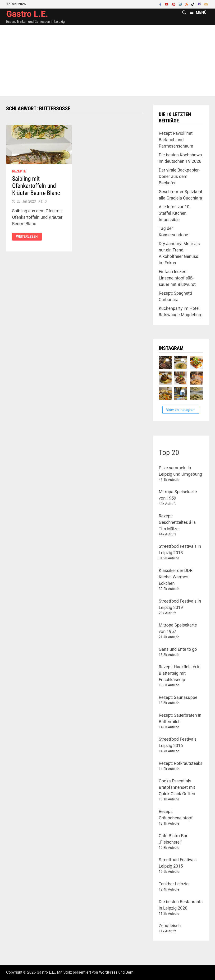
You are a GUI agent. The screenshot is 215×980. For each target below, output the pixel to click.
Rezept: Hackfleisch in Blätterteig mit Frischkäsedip (180, 673)
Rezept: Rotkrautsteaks (181, 763)
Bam (130, 972)
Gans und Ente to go (178, 649)
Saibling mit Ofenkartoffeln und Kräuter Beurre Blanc (36, 186)
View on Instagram (181, 410)
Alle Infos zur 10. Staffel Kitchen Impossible (175, 213)
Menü (198, 12)
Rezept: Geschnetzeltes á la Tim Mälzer (177, 522)
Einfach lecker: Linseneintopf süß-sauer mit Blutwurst (177, 278)
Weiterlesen (29, 237)
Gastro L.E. (27, 14)
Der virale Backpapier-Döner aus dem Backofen (179, 176)
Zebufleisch (170, 926)
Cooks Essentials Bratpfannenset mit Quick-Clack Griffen (177, 787)
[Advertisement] (107, 60)
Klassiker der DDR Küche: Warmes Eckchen (176, 577)
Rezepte (19, 171)
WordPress (108, 972)
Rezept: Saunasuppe (178, 697)
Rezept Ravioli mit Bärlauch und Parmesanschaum (176, 140)
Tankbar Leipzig (174, 884)
